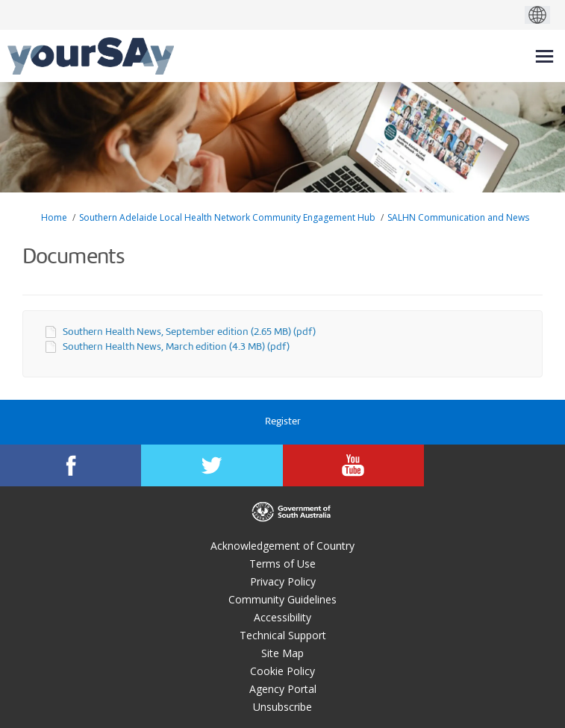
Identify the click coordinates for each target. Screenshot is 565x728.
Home (54, 217)
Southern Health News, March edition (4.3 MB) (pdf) (176, 347)
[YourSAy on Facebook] (71, 465)
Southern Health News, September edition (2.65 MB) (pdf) (189, 332)
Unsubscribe (282, 707)
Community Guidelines (282, 599)
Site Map (282, 653)
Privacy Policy (283, 581)
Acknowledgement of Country (282, 546)
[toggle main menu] (544, 56)
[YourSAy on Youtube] (353, 465)
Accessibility (282, 617)
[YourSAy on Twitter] (212, 465)
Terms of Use (282, 564)
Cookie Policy (282, 671)
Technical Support (283, 635)
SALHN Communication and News (458, 217)
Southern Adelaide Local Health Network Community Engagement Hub (227, 217)
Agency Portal (283, 689)
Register (283, 422)
